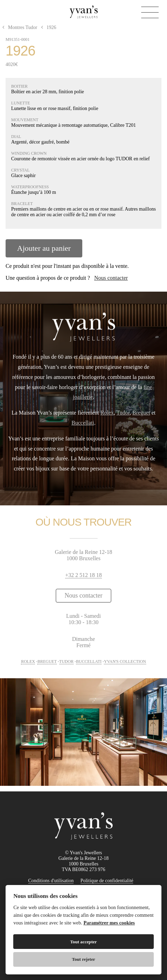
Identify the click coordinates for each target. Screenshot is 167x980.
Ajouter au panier (44, 248)
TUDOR (66, 661)
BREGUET (47, 661)
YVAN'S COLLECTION (125, 661)
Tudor (123, 413)
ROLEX (28, 661)
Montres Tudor (19, 27)
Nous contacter (111, 278)
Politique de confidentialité (107, 881)
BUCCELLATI (89, 661)
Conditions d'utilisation (51, 881)
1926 (47, 27)
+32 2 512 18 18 (83, 575)
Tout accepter (83, 942)
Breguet (141, 413)
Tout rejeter (83, 959)
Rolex (107, 413)
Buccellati (83, 423)
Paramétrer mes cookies (109, 923)
